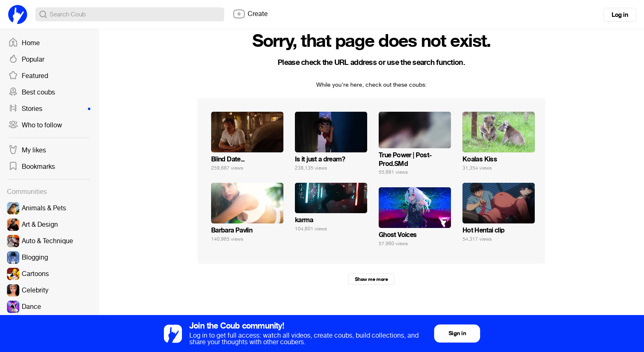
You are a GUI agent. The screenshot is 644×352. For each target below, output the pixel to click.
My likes (27, 150)
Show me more (371, 279)
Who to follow (35, 125)
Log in (620, 15)
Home (24, 43)
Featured (28, 76)
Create (250, 14)
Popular (26, 60)
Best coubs (32, 92)
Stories (49, 109)
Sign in (457, 333)
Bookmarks (32, 167)
